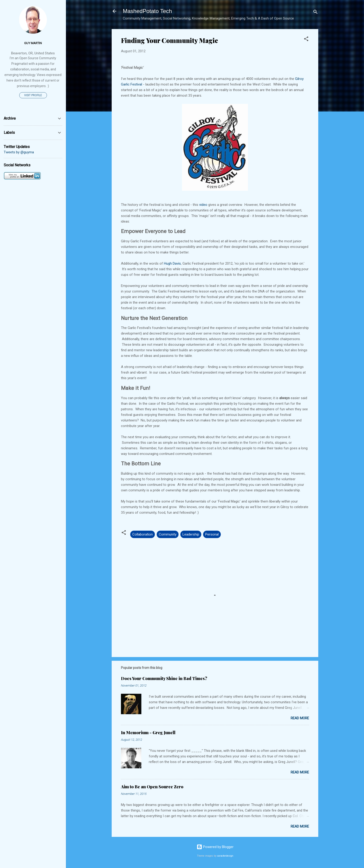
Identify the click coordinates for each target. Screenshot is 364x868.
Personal (212, 534)
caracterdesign (225, 856)
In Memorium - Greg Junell (148, 733)
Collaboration (143, 534)
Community (168, 534)
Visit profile (33, 95)
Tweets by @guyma (19, 152)
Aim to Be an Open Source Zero (152, 787)
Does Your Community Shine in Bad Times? (164, 678)
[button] (306, 40)
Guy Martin (33, 43)
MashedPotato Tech (147, 11)
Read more (300, 718)
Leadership (191, 534)
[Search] (315, 13)
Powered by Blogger (215, 847)
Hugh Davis (172, 263)
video (203, 205)
